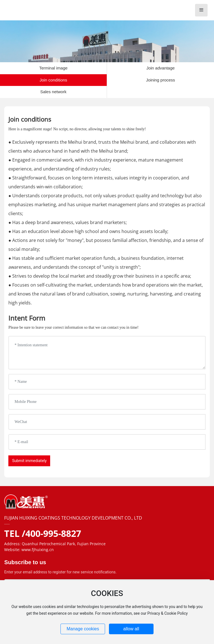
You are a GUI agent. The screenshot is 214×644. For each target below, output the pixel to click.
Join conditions (53, 80)
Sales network (53, 92)
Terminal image (53, 68)
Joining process (160, 80)
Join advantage (160, 68)
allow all (131, 629)
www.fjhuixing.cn (38, 550)
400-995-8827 (53, 533)
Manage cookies (83, 629)
